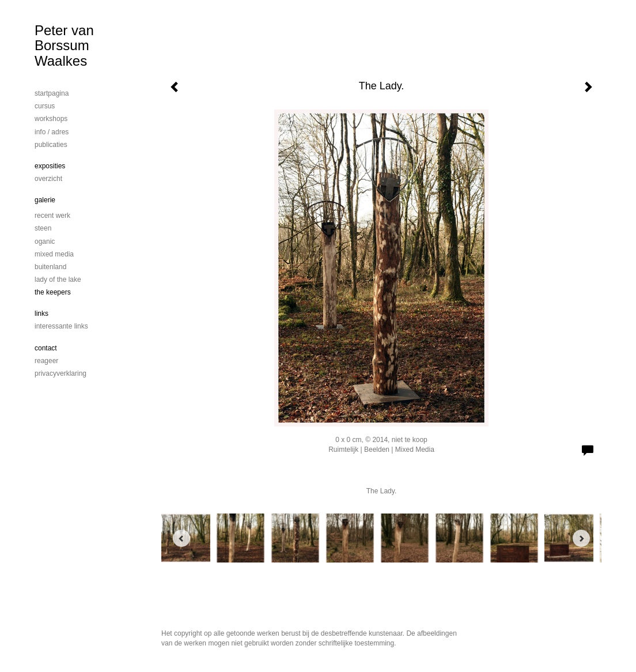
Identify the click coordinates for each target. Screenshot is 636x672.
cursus (45, 106)
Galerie (45, 200)
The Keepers (53, 292)
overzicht (48, 179)
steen (43, 228)
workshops (51, 119)
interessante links (61, 326)
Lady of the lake (58, 280)
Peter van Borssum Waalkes (64, 46)
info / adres (52, 132)
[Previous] (181, 538)
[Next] (581, 538)
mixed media (54, 254)
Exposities (50, 166)
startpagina (52, 93)
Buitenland (50, 267)
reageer (46, 361)
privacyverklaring (60, 373)
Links (41, 314)
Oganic (45, 241)
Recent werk (52, 216)
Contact (46, 348)
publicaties (51, 145)
